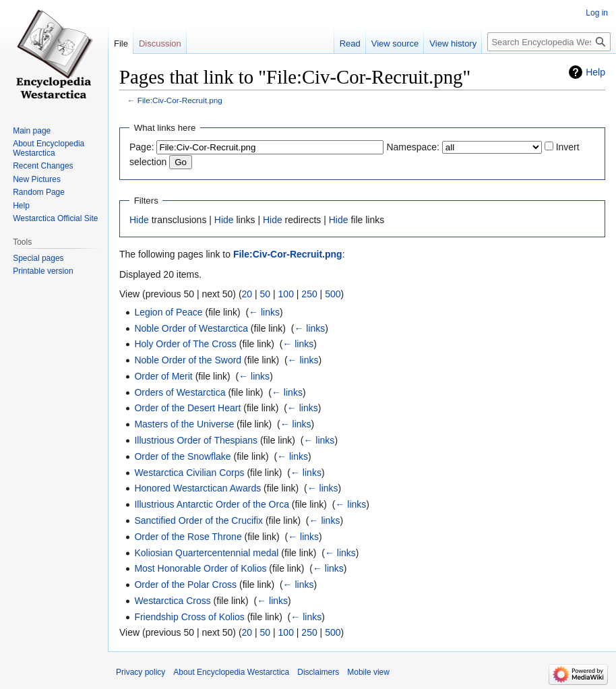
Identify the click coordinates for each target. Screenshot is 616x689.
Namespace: (413, 147)
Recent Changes (43, 166)
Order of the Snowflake (182, 456)
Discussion (160, 43)
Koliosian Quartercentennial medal (206, 553)
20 (247, 294)
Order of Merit (163, 376)
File (121, 43)
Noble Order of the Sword (188, 360)
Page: (142, 147)
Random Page (39, 192)
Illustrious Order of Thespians (196, 440)
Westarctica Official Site (55, 218)
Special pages (38, 258)
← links (264, 312)
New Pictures (37, 179)
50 (266, 294)
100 (286, 294)
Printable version (43, 271)
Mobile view (368, 672)
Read (350, 43)
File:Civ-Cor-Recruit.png (180, 100)
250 (309, 294)
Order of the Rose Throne (188, 537)
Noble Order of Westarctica (191, 328)
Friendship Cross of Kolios (189, 617)
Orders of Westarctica (180, 392)
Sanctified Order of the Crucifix (198, 520)
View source (395, 43)
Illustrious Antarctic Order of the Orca (212, 504)
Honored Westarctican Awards (197, 488)
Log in (597, 13)
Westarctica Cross (172, 601)
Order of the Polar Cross (185, 585)
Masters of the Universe (184, 424)
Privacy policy (141, 672)
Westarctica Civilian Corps (189, 473)
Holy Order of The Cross (185, 344)
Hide (139, 220)
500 (333, 294)
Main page (32, 131)
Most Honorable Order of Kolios (200, 568)
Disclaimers (318, 672)
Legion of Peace (168, 312)
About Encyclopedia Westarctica (49, 148)
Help (595, 72)
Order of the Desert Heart (187, 408)
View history (453, 43)
